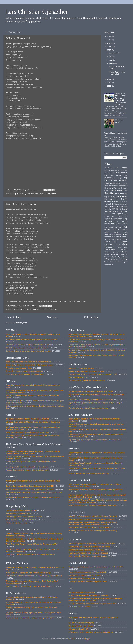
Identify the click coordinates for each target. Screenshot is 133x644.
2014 (109, 47)
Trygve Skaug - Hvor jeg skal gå (21, 204)
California (108, 180)
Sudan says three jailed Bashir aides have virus (87, 381)
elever (106, 190)
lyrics (19, 194)
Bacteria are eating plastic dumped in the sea (86, 550)
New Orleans (122, 224)
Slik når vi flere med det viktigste (81, 623)
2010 (109, 83)
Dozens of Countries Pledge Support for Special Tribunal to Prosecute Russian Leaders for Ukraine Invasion (33, 452)
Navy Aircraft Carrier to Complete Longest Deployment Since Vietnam (33, 497)
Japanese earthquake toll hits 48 (18, 513)
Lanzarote (108, 214)
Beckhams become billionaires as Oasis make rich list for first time (31, 340)
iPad (121, 211)
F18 (126, 190)
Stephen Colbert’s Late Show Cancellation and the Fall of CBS (30, 486)
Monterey (124, 221)
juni (111, 57)
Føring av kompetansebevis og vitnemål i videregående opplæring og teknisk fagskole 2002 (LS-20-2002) (95, 599)
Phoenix (124, 230)
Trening (115, 257)
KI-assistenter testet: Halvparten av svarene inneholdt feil (91, 632)
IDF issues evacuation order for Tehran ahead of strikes (27, 419)
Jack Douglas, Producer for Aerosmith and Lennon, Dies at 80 (30, 489)
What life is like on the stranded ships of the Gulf (25, 374)
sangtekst (26, 194)
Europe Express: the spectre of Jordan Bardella (24, 371)
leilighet (125, 214)
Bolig (126, 175)
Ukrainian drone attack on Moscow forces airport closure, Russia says (33, 422)
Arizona (107, 170)
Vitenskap (107, 264)
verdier (118, 262)
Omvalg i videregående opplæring (82, 592)
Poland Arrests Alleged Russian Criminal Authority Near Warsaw (31, 462)
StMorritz (34, 194)
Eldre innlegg (91, 317)
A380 (117, 168)
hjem (126, 204)
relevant (115, 237)
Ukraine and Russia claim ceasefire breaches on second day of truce (95, 490)
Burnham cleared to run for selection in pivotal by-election (28, 351)
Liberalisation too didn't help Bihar (82, 578)
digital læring (123, 186)
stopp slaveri (116, 252)
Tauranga (107, 254)
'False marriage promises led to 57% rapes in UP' (88, 572)
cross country (116, 183)
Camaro (116, 180)
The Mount (108, 257)
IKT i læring (122, 209)
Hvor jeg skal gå (20, 309)
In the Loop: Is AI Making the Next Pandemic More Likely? (28, 573)
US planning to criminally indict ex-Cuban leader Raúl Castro (29, 345)
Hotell (107, 206)
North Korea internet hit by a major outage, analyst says (27, 432)
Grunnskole (109, 201)
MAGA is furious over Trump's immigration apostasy (89, 473)
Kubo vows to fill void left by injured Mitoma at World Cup (91, 400)
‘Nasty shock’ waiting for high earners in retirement (88, 553)
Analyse (124, 168)
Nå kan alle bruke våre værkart (80, 626)
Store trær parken (119, 121)
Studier (124, 252)
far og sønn (119, 194)
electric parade (123, 188)
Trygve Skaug (52, 309)
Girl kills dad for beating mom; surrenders (84, 575)
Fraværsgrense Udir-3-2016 (79, 607)
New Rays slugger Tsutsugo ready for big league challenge (91, 519)
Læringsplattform (111, 221)
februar (112, 63)
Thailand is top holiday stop (16, 523)
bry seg (123, 178)
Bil (119, 173)
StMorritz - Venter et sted (18, 38)
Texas (118, 254)
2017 (109, 36)
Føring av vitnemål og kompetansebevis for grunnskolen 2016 (92, 604)
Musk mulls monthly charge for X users (21, 520)
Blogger (87, 639)
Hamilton (117, 201)
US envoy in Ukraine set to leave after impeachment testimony (93, 531)
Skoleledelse (109, 247)
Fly (106, 199)
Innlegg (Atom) (22, 323)
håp (15, 194)
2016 (109, 40)
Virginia (125, 262)
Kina (126, 211)
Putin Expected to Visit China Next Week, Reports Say (27, 467)
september (114, 53)
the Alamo (124, 254)
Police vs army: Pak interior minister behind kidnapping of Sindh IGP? (95, 567)
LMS (113, 216)
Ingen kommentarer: (31, 190)
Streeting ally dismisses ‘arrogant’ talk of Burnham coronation (30, 365)
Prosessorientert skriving (113, 235)
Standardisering (110, 249)
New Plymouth (109, 227)
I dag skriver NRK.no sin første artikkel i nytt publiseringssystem (93, 618)
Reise (125, 234)
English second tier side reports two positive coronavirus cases (93, 374)
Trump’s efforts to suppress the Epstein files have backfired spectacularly (97, 468)
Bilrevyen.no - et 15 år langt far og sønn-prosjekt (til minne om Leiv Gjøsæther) (121, 99)
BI (116, 173)
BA (113, 173)
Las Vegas (117, 214)
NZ (125, 227)
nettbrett (107, 224)
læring (125, 219)
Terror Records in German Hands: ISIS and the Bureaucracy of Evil (32, 544)
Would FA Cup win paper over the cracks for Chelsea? (27, 348)
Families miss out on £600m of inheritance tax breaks (89, 547)
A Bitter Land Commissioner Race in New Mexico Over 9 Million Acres (33, 481)
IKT (114, 209)
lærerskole (119, 219)
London (119, 216)
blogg (106, 175)
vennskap (124, 260)
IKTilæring (108, 211)
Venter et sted (50, 194)
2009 (109, 86)
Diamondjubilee (114, 186)
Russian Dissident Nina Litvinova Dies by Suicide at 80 (27, 470)
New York (119, 227)
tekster (41, 194)
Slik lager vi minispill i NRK (79, 629)
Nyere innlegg (13, 317)
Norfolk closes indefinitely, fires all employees (86, 371)
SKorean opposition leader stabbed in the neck (24, 517)
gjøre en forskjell (118, 199)
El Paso (115, 188)
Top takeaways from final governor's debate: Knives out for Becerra (94, 440)
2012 (109, 79)
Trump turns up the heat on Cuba (19, 368)
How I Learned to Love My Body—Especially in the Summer (29, 586)
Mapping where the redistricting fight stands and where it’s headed (32, 607)
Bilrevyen (124, 173)
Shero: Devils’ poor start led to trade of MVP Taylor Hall (90, 528)
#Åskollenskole (109, 168)
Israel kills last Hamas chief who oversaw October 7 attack (28, 362)
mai (111, 60)
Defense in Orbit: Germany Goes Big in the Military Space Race (31, 554)
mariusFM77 (70, 639)
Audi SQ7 (108, 173)
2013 (109, 50)
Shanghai (124, 242)
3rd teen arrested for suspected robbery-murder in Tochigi (91, 391)
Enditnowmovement (116, 190)
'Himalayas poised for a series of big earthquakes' (88, 581)
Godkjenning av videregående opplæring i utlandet (88, 595)
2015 (109, 43)
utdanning (115, 259)
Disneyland (108, 188)
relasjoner (108, 237)
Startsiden (53, 317)
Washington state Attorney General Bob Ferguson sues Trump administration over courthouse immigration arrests (93, 523)
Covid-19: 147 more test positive (81, 368)
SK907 (118, 245)
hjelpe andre (119, 204)
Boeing (119, 175)
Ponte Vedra (121, 232)
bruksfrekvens (110, 178)
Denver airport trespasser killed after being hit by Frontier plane (93, 505)
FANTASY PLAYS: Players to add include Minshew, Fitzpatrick (93, 516)
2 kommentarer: (30, 306)
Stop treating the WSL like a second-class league (88, 556)
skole (125, 244)
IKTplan (116, 211)
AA (112, 264)
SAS (115, 242)
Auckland (114, 170)
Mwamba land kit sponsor (78, 377)
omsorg (107, 229)
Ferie (119, 196)
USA (107, 259)
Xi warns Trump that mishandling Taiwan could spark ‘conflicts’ (30, 618)
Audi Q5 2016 (122, 170)
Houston (113, 206)
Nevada (114, 224)
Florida (125, 197)
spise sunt (122, 247)
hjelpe (112, 204)
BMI (112, 175)
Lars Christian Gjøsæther (37, 12)
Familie (109, 193)
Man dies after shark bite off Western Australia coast (89, 408)
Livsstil (107, 216)
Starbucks (124, 249)
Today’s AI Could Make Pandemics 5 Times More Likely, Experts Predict (34, 576)
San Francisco (109, 239)
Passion (116, 230)
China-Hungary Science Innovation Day (21, 510)
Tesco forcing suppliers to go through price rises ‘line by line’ (92, 544)
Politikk (107, 232)
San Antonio (123, 237)
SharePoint (109, 244)
